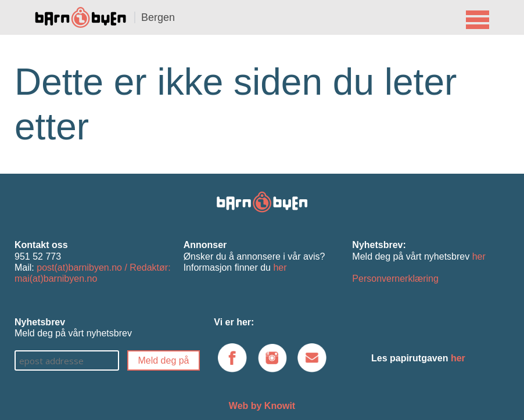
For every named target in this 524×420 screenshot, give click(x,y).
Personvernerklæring (395, 279)
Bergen (158, 17)
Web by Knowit (262, 406)
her (280, 268)
